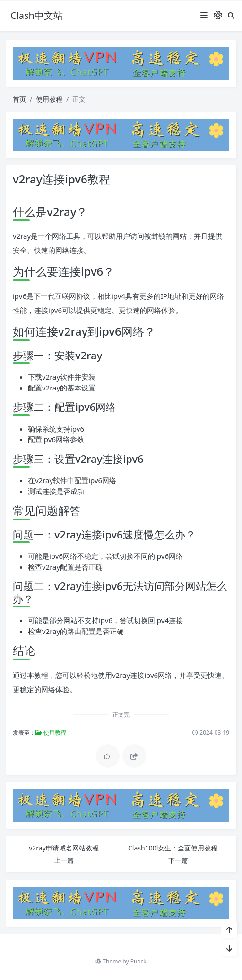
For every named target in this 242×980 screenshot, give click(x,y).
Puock (138, 961)
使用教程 (49, 99)
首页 (19, 99)
